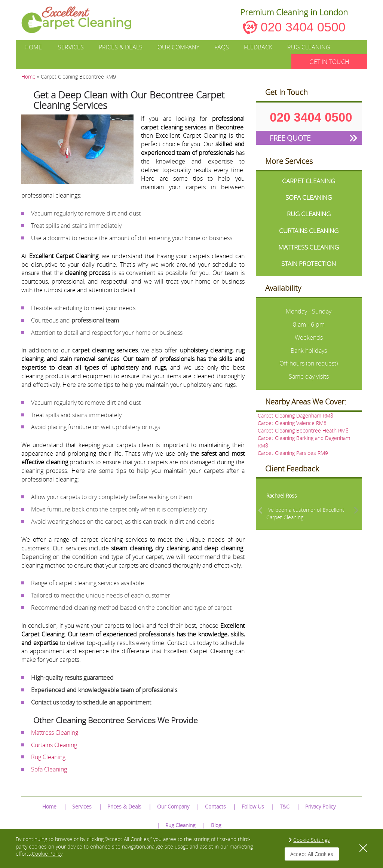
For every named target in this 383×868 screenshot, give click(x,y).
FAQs (222, 47)
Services (71, 47)
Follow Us (253, 806)
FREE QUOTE (290, 138)
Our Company (178, 47)
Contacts (215, 806)
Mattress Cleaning (55, 733)
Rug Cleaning (309, 47)
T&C (285, 806)
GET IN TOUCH (329, 62)
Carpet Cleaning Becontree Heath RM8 (303, 430)
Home (33, 47)
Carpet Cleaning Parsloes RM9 (293, 453)
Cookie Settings (312, 840)
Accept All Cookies (312, 854)
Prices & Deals (121, 47)
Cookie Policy (47, 854)
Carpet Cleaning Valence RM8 (292, 423)
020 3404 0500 (303, 27)
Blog (216, 825)
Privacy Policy (320, 806)
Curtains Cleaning (54, 745)
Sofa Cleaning (49, 769)
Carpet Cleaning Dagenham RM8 (295, 415)
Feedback (258, 47)
